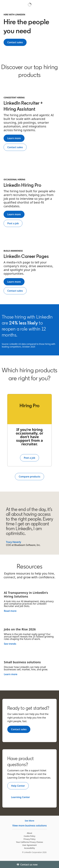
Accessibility (30, 848)
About (30, 833)
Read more (10, 611)
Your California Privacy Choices (29, 842)
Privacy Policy (29, 839)
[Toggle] (54, 864)
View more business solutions (29, 826)
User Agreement (30, 845)
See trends (10, 644)
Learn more (11, 674)
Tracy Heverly (14, 542)
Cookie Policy (29, 836)
